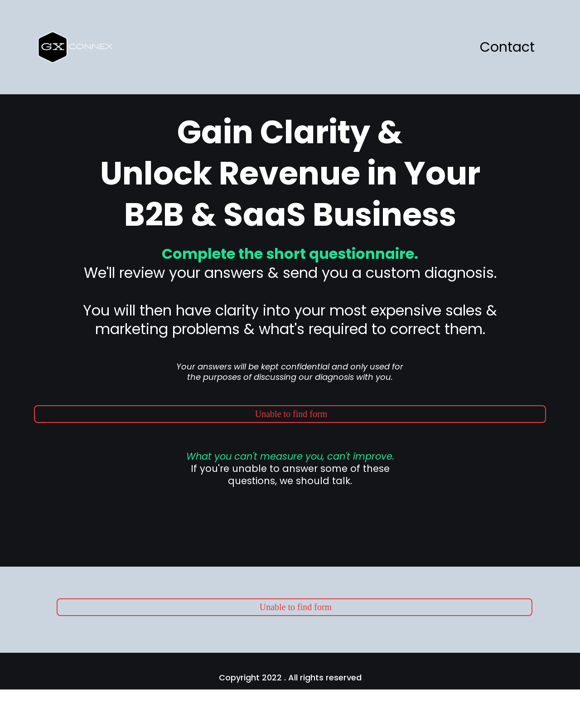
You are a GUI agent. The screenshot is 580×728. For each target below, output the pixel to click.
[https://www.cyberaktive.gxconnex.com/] (79, 46)
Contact (507, 47)
